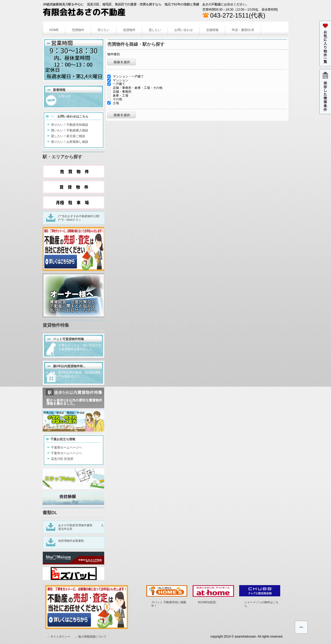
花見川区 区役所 (62, 459)
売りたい (104, 30)
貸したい (155, 30)
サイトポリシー (60, 637)
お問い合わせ (184, 30)
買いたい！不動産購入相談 (70, 130)
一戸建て (116, 84)
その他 (115, 99)
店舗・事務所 (119, 92)
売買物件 (78, 30)
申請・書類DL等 (243, 30)
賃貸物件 (129, 30)
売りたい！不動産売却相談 (70, 125)
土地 (113, 103)
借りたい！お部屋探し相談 (70, 142)
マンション (118, 80)
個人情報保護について (92, 637)
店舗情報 (212, 30)
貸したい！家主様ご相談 (68, 136)
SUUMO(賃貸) (207, 602)
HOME (54, 30)
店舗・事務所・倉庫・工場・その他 (135, 88)
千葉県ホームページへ (66, 447)
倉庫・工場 (118, 96)
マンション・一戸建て (126, 76)
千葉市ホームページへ (66, 453)
